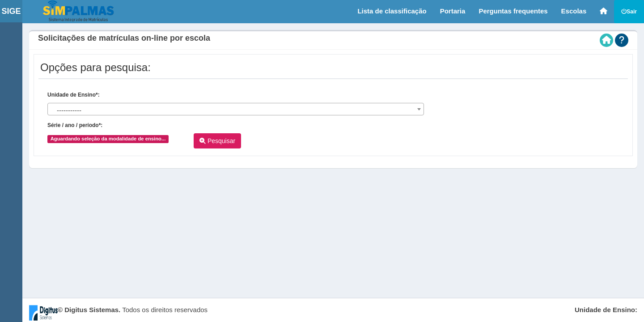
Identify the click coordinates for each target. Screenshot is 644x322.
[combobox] (236, 109)
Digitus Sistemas (91, 310)
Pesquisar (217, 141)
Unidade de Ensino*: (74, 95)
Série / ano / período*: (75, 125)
